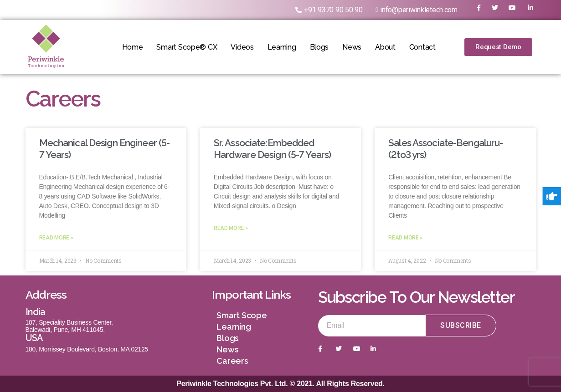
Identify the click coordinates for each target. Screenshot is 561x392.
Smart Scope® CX (187, 47)
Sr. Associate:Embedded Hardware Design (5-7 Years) (272, 149)
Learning (282, 47)
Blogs (319, 47)
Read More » (56, 238)
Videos (242, 47)
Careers (232, 361)
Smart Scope (242, 315)
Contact (422, 47)
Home (132, 47)
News (352, 47)
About (385, 47)
